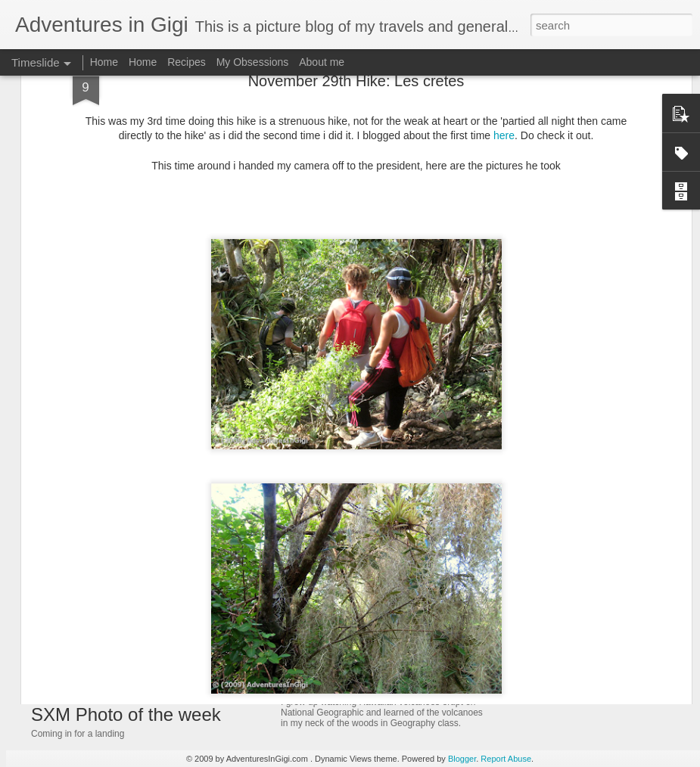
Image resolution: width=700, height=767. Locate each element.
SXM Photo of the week (126, 714)
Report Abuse (506, 759)
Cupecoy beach (544, 660)
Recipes (187, 62)
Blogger (462, 759)
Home (104, 62)
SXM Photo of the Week (564, 686)
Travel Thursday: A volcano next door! (395, 641)
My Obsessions (253, 62)
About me (322, 62)
